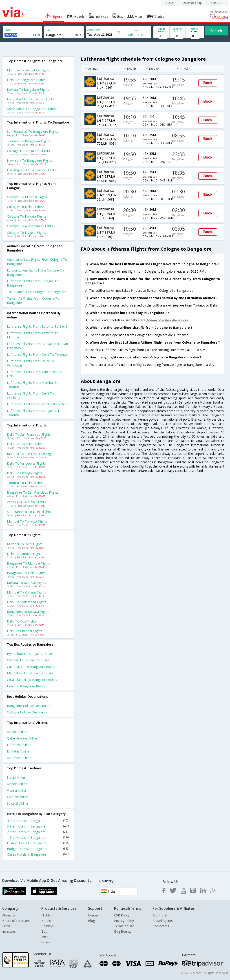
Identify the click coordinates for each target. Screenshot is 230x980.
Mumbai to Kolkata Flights (27, 592)
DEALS (170, 3)
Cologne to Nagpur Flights (27, 233)
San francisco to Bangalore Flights (33, 131)
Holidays (48, 926)
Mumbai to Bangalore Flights (29, 70)
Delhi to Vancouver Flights (26, 463)
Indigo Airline (16, 777)
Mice (45, 937)
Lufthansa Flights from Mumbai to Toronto (33, 385)
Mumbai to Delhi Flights (25, 544)
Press (6, 926)
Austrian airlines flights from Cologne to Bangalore (37, 262)
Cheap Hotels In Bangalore (38, 854)
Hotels (46, 921)
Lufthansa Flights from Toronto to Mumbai (33, 335)
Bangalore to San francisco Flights (33, 492)
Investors (9, 931)
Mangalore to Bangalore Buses (30, 673)
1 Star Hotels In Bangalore (38, 838)
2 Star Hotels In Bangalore (38, 832)
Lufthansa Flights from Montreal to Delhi (38, 404)
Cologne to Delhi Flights (25, 207)
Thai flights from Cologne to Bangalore (37, 292)
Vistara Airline (17, 790)
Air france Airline (19, 758)
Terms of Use (124, 926)
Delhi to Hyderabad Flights (27, 602)
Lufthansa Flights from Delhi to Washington (30, 395)
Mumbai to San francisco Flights (31, 454)
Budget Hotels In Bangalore (38, 849)
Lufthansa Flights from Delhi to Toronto (37, 354)
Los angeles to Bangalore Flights (31, 170)
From (8, 30)
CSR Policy (122, 915)
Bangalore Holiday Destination (29, 706)
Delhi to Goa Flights (22, 621)
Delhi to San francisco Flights (29, 434)
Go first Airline (18, 797)
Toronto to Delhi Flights (25, 483)
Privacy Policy (124, 921)
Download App (192, 3)
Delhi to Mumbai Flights (25, 554)
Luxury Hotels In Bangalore (38, 843)
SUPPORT (217, 3)
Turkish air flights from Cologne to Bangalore (33, 300)
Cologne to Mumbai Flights (27, 197)
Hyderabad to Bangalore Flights (30, 99)
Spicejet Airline (18, 803)
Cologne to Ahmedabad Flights (30, 226)
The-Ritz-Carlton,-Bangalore (168, 320)
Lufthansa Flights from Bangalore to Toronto (34, 413)
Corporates (161, 926)
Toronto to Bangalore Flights (29, 141)
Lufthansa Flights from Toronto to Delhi (37, 326)
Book (208, 83)
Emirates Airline (18, 751)
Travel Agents (163, 921)
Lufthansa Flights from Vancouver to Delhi (34, 374)
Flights (46, 915)
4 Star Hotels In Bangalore (38, 821)
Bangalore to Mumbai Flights (29, 563)
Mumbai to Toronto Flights (27, 521)
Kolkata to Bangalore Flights (28, 89)
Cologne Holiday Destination (28, 712)
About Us (9, 915)
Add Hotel (160, 915)
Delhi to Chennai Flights (25, 631)
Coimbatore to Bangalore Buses (31, 667)
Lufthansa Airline (19, 745)
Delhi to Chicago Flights (25, 473)
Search (216, 31)
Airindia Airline (17, 732)
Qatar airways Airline (22, 738)
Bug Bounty (123, 931)
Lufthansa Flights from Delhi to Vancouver (30, 363)
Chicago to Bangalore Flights (28, 151)
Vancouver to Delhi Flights (26, 502)
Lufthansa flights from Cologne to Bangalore (33, 283)
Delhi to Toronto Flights (25, 444)
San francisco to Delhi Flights (29, 512)
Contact (94, 915)
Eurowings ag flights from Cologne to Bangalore (35, 272)
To (48, 30)
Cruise (46, 942)
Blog (91, 921)
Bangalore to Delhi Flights (26, 573)
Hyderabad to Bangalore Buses (30, 654)
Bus (44, 931)
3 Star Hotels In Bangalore (38, 826)
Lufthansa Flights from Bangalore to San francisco (37, 346)
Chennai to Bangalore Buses (28, 660)
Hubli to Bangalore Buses (26, 686)
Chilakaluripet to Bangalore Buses (32, 680)
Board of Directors (16, 921)
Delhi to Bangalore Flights (26, 80)
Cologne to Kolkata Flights (27, 216)
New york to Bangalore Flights (30, 160)
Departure (93, 30)
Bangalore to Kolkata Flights (28, 612)
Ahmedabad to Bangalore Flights (31, 109)
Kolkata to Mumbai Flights (27, 583)
